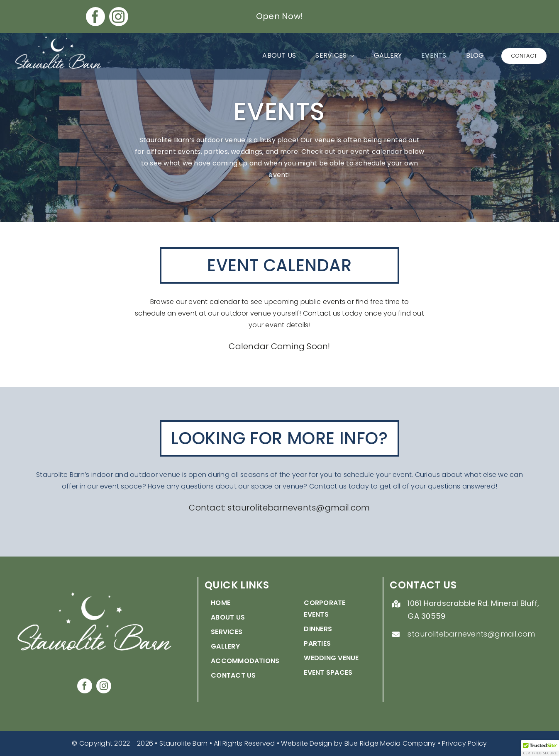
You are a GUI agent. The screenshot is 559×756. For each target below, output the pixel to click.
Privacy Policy (464, 743)
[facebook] (95, 17)
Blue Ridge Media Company (390, 743)
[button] (540, 748)
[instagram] (119, 17)
